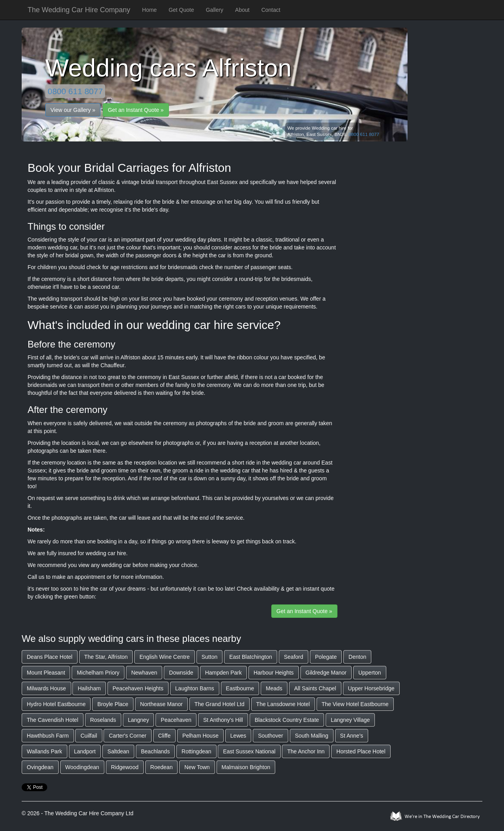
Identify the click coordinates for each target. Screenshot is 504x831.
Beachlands (155, 751)
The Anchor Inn (306, 751)
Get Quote (181, 10)
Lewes (238, 736)
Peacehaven (176, 720)
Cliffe (165, 736)
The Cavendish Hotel (53, 720)
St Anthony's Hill (223, 720)
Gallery (215, 10)
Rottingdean (196, 751)
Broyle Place (113, 704)
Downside (181, 673)
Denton (357, 657)
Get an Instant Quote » (136, 110)
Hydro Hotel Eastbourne (56, 704)
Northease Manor (161, 704)
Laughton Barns (195, 688)
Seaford (294, 657)
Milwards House (46, 688)
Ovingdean (40, 767)
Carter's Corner (127, 736)
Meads (274, 688)
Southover (271, 736)
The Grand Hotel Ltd (220, 704)
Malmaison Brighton (246, 767)
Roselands (103, 720)
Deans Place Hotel (50, 657)
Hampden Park (223, 673)
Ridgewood (125, 767)
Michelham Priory (98, 673)
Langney (139, 720)
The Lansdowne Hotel (283, 704)
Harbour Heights (274, 673)
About (242, 10)
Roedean (162, 767)
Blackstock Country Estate (287, 720)
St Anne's (352, 736)
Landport (85, 751)
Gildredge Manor (326, 673)
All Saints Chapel (315, 688)
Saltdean (118, 751)
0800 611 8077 (75, 91)
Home (149, 10)
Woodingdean (82, 767)
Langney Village (350, 720)
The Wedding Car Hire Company (79, 10)
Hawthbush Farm (48, 736)
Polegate (326, 657)
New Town (197, 767)
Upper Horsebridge (371, 688)
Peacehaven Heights (138, 688)
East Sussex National (249, 751)
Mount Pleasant (46, 673)
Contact (271, 10)
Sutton (209, 657)
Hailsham (89, 688)
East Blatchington (251, 657)
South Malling (312, 736)
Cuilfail (89, 736)
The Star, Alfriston (106, 657)
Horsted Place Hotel (361, 751)
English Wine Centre (165, 657)
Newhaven (144, 673)
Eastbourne (240, 688)
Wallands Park (44, 751)
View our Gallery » (73, 110)
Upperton (370, 673)
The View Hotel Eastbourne (355, 704)
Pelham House (200, 736)
